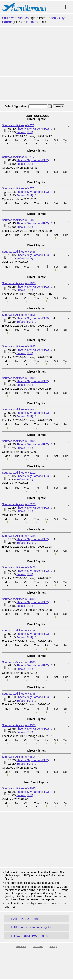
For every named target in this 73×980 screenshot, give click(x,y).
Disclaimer (38, 946)
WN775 (29, 125)
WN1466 (30, 252)
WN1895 (30, 283)
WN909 (29, 220)
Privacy (53, 946)
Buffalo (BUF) (25, 132)
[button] (50, 106)
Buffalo (31, 22)
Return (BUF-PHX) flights (29, 936)
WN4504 (30, 757)
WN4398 (30, 599)
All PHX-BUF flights (24, 919)
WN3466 (30, 567)
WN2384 (30, 536)
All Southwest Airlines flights (30, 927)
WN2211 (30, 473)
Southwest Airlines (15, 18)
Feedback (21, 946)
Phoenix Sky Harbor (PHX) (33, 129)
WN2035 (30, 788)
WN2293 (30, 504)
